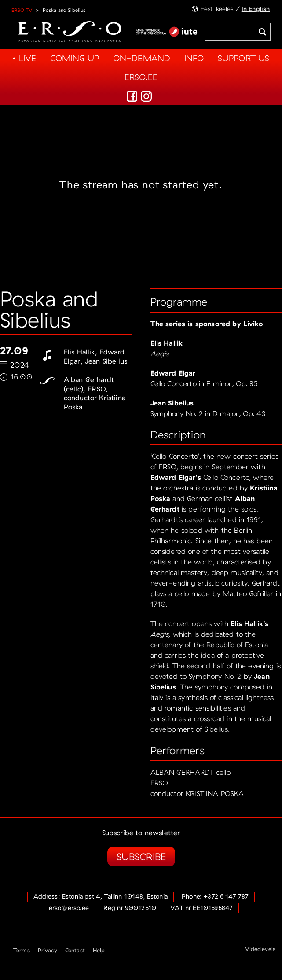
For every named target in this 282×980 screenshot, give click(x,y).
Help (99, 950)
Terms (22, 950)
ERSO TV (22, 10)
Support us (244, 58)
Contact (75, 950)
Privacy (48, 950)
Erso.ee (141, 77)
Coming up (75, 58)
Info (194, 58)
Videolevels (260, 949)
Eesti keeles (217, 9)
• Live (24, 58)
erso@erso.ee (69, 908)
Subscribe (141, 857)
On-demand (142, 58)
